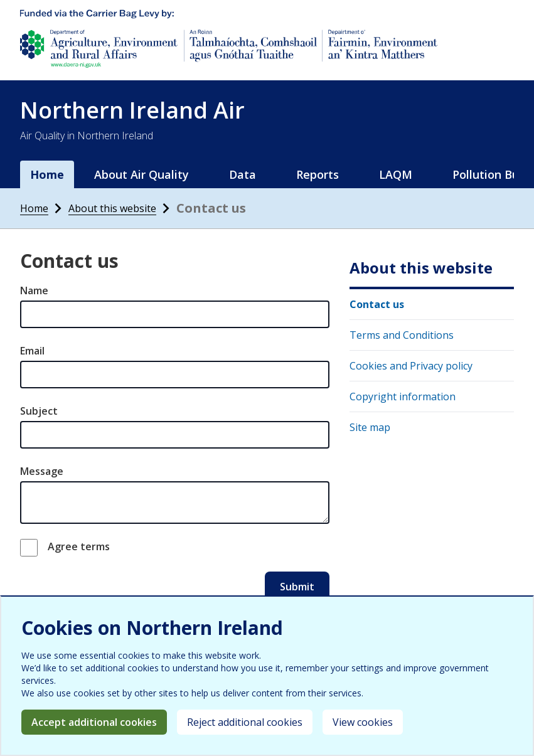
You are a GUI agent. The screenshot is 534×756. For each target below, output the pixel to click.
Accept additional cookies (94, 722)
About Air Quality (142, 174)
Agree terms (79, 546)
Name (34, 290)
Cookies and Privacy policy (411, 366)
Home (47, 174)
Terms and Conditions (402, 335)
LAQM (396, 174)
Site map (370, 427)
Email (32, 351)
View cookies (363, 722)
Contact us (377, 304)
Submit (297, 587)
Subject (39, 411)
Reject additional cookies (245, 722)
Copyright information (403, 397)
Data (243, 174)
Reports (318, 174)
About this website (112, 208)
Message (42, 471)
